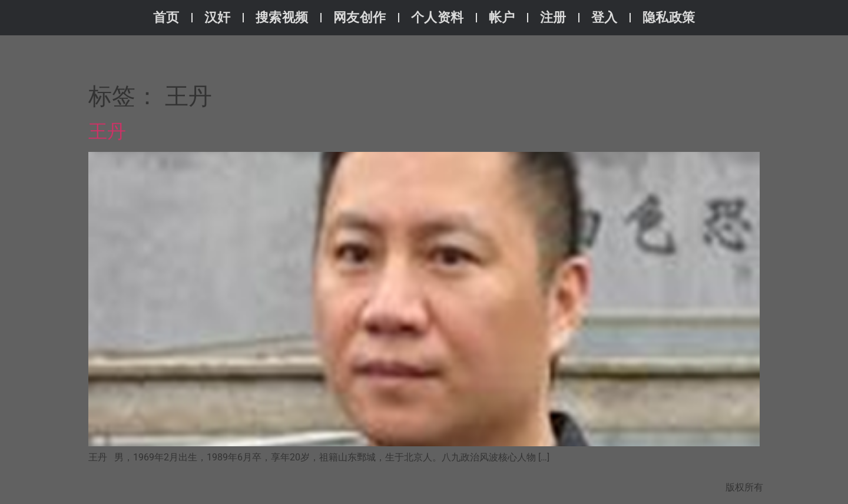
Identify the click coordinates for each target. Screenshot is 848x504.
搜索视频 (282, 17)
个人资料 (438, 17)
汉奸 (218, 17)
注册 (553, 17)
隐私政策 (669, 17)
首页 (166, 17)
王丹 (107, 131)
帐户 (502, 17)
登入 (604, 17)
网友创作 (360, 17)
